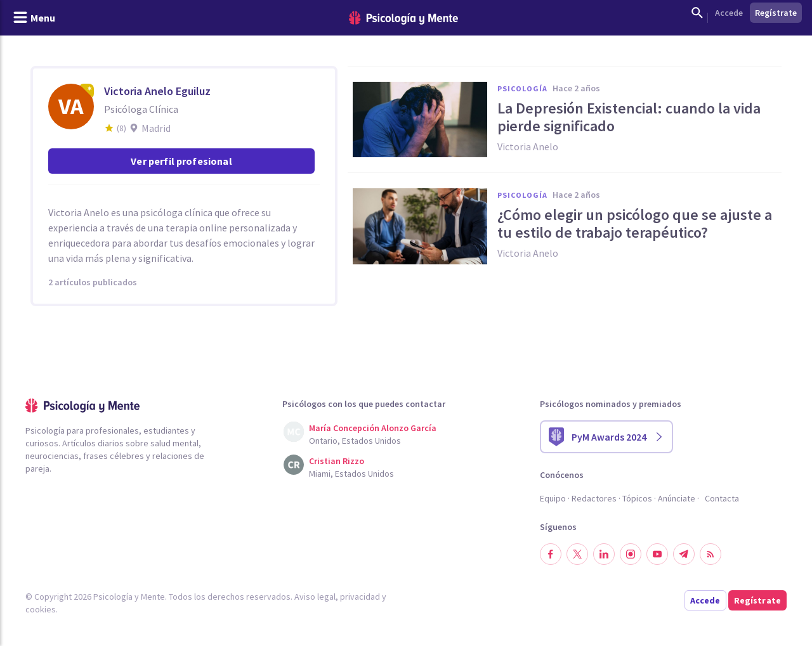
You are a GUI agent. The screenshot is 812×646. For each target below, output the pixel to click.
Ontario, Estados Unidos (355, 441)
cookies (41, 609)
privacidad (360, 597)
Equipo (553, 498)
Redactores (594, 498)
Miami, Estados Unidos (351, 474)
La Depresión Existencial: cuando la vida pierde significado (629, 117)
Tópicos (637, 498)
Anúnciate (677, 498)
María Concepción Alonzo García (373, 428)
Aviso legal (315, 597)
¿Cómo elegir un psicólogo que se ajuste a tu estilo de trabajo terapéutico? (635, 224)
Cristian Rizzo (337, 461)
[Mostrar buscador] (697, 13)
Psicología (522, 88)
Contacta (722, 498)
